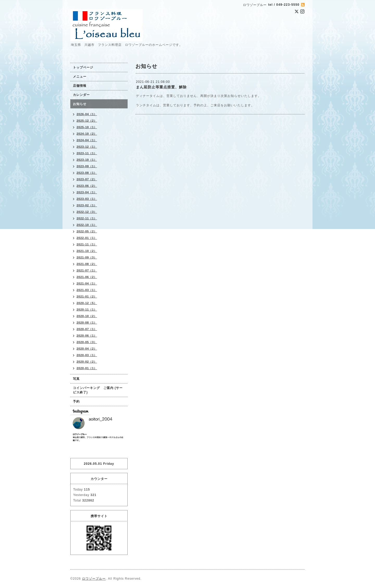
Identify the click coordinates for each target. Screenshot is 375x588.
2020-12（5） (87, 303)
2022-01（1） (87, 238)
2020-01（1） (87, 368)
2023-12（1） (87, 147)
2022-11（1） (87, 218)
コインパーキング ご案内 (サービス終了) (98, 390)
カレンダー (81, 95)
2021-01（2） (87, 296)
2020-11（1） (87, 310)
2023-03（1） (87, 199)
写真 (76, 379)
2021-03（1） (87, 290)
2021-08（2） (87, 264)
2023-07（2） (87, 179)
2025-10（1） (87, 127)
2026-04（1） (87, 114)
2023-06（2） (87, 186)
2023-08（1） (87, 173)
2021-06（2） (87, 277)
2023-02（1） (87, 205)
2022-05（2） (87, 231)
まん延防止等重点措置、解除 (161, 87)
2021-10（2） (87, 251)
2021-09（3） (87, 257)
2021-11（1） (87, 244)
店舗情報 (80, 86)
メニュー (80, 77)
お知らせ (80, 104)
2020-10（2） (87, 316)
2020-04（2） (87, 349)
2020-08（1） (87, 323)
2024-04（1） (87, 140)
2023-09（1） (87, 166)
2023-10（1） (87, 160)
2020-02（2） (87, 362)
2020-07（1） (87, 329)
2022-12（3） (87, 212)
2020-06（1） (87, 336)
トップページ (83, 67)
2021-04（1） (87, 283)
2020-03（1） (87, 355)
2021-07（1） (87, 270)
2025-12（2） (87, 121)
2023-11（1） (87, 153)
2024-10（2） (87, 134)
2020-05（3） (87, 342)
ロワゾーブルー (94, 579)
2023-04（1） (87, 192)
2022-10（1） (87, 225)
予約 (76, 401)
